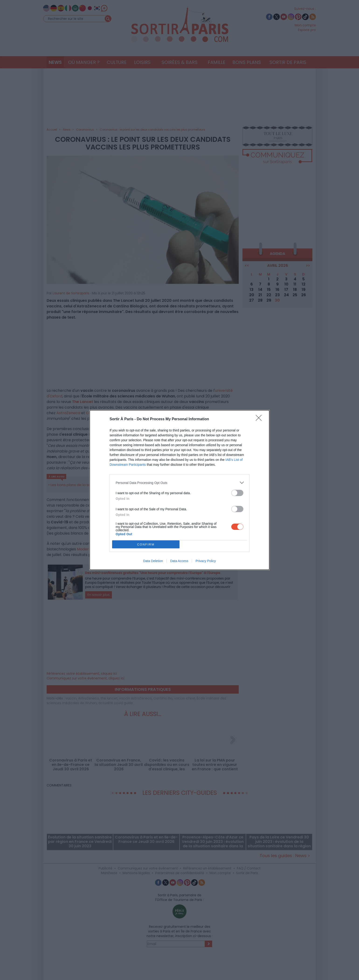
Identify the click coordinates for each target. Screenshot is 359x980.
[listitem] (179, 483)
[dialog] (179, 490)
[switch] (237, 493)
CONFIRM (146, 544)
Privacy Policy (206, 561)
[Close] (260, 419)
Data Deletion (153, 561)
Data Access (179, 561)
